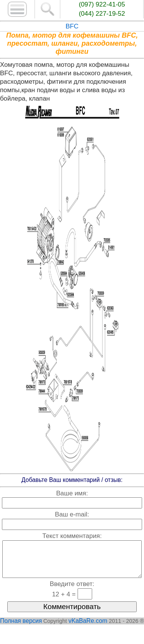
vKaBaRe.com (88, 628)
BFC (72, 26)
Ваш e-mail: (72, 514)
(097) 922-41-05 (102, 4)
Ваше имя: (72, 493)
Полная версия (21, 628)
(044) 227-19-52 (102, 14)
